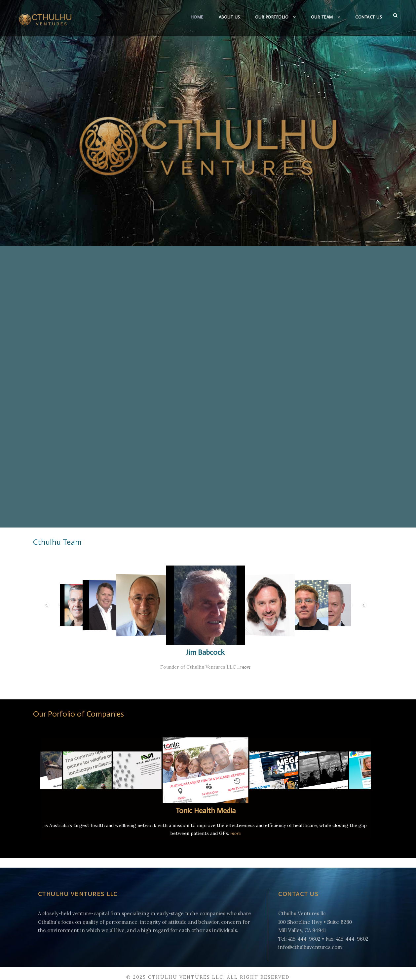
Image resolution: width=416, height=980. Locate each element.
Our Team (318, 17)
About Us (218, 17)
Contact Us (367, 17)
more (240, 660)
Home (185, 17)
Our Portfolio (265, 17)
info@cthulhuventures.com (305, 939)
